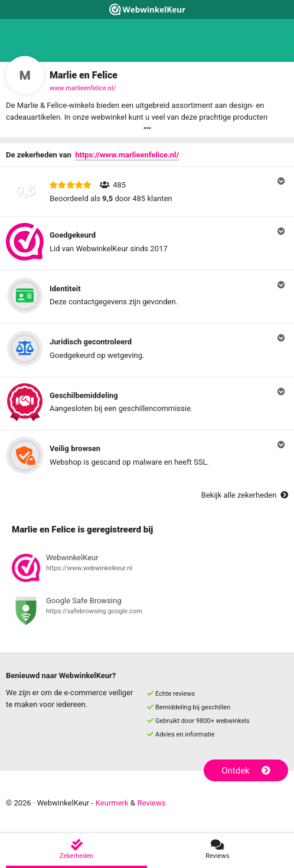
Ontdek (246, 771)
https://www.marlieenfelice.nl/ (127, 155)
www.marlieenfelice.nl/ (83, 88)
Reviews (152, 803)
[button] (147, 192)
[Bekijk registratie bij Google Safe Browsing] (147, 613)
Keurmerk (112, 803)
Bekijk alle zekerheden (245, 495)
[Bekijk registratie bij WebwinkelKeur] (147, 570)
